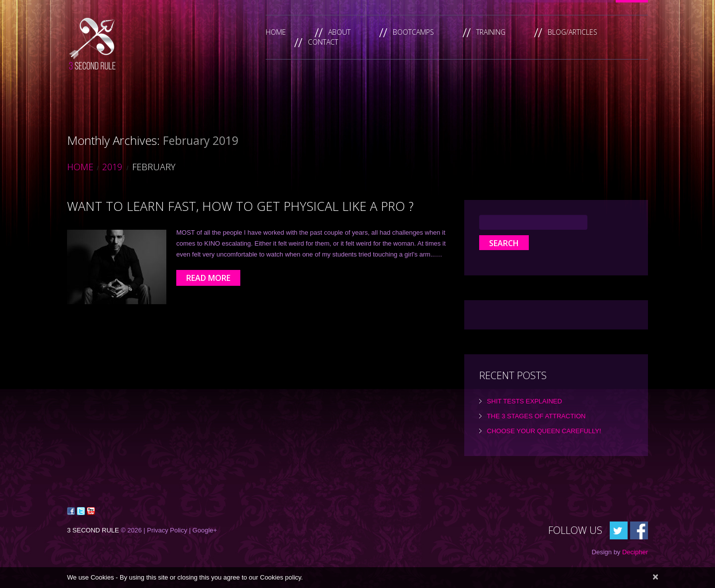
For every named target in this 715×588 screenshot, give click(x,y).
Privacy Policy (167, 530)
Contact (323, 42)
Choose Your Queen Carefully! (544, 431)
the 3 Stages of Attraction (536, 416)
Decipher (635, 552)
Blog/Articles (572, 32)
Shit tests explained (525, 401)
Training (491, 32)
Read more (208, 278)
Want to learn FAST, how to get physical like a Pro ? (240, 206)
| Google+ (203, 530)
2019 (112, 167)
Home (276, 32)
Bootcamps (413, 32)
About (339, 32)
